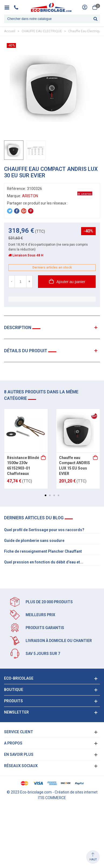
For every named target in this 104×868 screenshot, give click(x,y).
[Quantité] (20, 282)
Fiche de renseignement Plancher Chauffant (43, 551)
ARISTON (30, 196)
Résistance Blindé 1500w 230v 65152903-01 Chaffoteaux (23, 466)
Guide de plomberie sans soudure (34, 541)
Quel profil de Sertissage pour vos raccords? (44, 530)
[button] (46, 495)
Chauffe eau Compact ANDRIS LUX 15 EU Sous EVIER (74, 466)
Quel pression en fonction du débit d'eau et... (44, 562)
